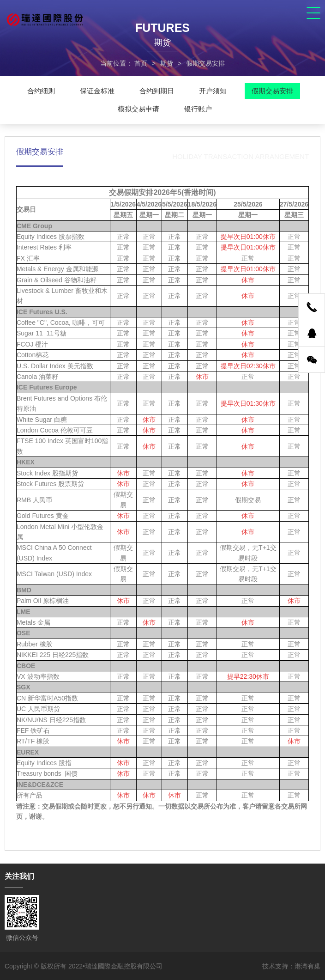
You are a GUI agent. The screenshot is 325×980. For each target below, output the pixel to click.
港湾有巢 (307, 966)
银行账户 (198, 109)
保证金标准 (97, 91)
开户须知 (213, 91)
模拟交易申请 (138, 109)
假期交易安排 (272, 91)
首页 (141, 63)
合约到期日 (157, 91)
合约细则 (41, 91)
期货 (167, 63)
